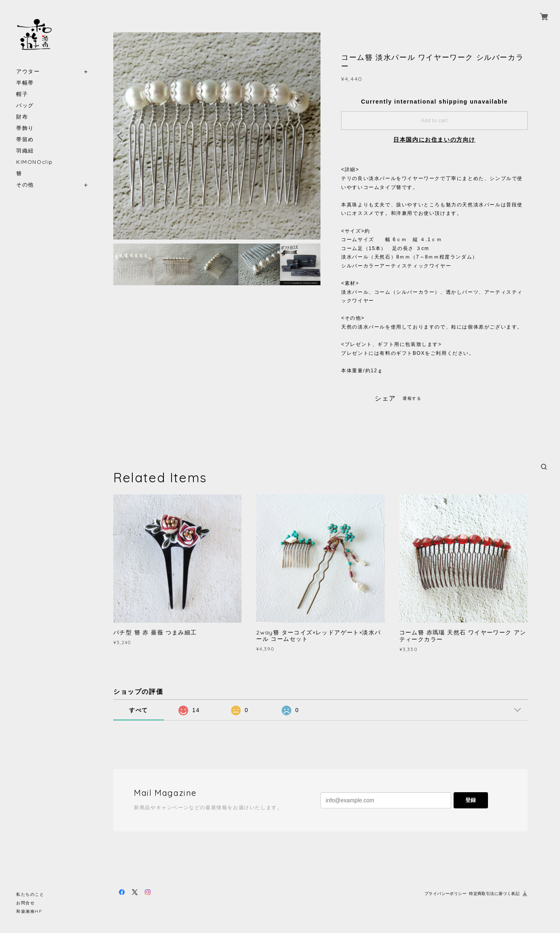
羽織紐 (25, 151)
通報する (412, 398)
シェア (385, 399)
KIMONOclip (35, 162)
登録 (471, 800)
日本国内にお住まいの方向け (434, 140)
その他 (25, 185)
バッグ (25, 105)
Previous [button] (121, 136)
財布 (22, 117)
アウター (28, 71)
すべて (139, 710)
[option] (217, 136)
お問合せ (25, 903)
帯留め (25, 139)
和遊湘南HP (29, 911)
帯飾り (25, 128)
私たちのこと (30, 894)
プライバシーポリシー (445, 894)
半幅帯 (25, 83)
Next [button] (312, 136)
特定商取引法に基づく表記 (494, 894)
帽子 (22, 94)
